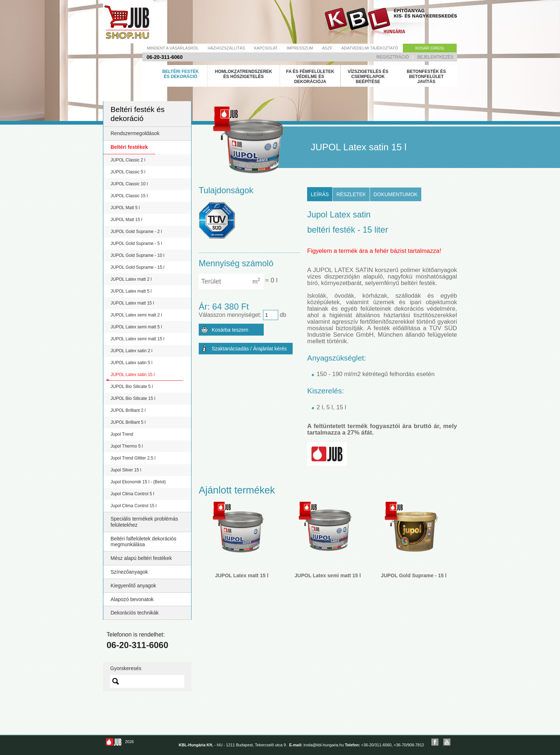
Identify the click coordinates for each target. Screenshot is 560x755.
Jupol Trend (122, 434)
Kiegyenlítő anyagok (133, 586)
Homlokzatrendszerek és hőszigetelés (244, 74)
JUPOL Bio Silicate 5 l (132, 387)
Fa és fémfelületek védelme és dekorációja (310, 77)
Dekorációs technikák (135, 613)
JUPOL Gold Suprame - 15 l (137, 267)
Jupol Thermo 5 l (127, 446)
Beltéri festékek (129, 147)
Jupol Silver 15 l (126, 470)
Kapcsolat (266, 48)
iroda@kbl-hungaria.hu (324, 745)
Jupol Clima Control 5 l (132, 494)
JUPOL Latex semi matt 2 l (136, 315)
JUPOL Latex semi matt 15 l (137, 339)
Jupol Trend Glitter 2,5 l (133, 458)
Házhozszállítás (226, 48)
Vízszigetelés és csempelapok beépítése (368, 77)
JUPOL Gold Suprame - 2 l (136, 232)
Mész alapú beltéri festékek (141, 558)
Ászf (327, 48)
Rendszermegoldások (135, 133)
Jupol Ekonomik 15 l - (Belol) (138, 482)
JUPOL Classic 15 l (129, 196)
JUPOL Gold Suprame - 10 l (137, 255)
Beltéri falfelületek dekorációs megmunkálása (143, 542)
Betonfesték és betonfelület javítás (426, 77)
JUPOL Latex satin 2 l (132, 351)
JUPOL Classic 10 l (129, 184)
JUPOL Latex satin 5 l (132, 363)
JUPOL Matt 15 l (126, 220)
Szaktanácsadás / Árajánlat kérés (249, 349)
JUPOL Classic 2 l (128, 160)
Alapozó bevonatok (132, 599)
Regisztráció (393, 57)
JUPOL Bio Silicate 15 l (133, 398)
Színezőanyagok (129, 572)
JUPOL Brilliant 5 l (128, 422)
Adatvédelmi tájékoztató (370, 48)
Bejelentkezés (435, 57)
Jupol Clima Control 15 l (133, 506)
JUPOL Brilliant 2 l (128, 410)
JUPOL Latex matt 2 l (131, 279)
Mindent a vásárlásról (173, 48)
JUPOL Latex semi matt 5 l (136, 327)
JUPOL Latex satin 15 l (133, 375)
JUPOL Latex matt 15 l (132, 303)
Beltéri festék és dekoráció (180, 74)
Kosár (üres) (430, 48)
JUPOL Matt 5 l (125, 208)
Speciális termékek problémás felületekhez (144, 522)
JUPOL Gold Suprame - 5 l (136, 243)
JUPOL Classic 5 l (128, 172)
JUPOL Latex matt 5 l (131, 291)
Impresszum (300, 48)
